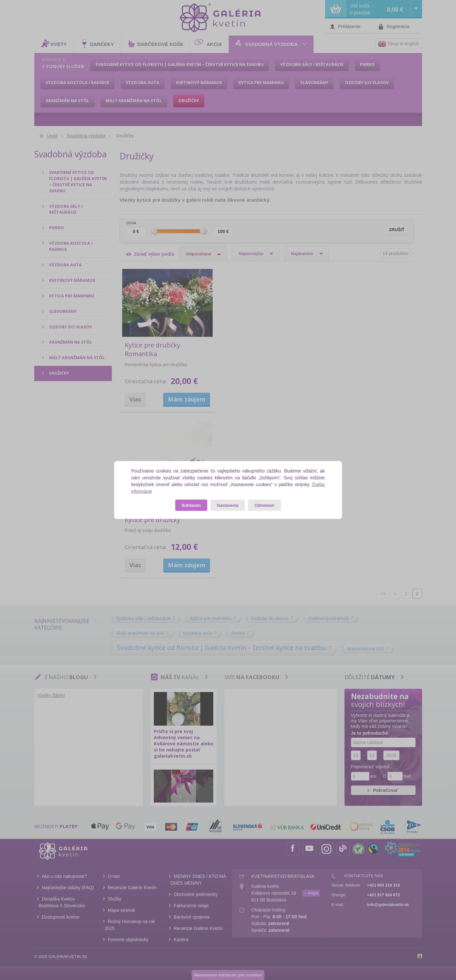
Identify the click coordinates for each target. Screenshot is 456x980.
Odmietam (265, 505)
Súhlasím (191, 505)
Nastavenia (228, 505)
